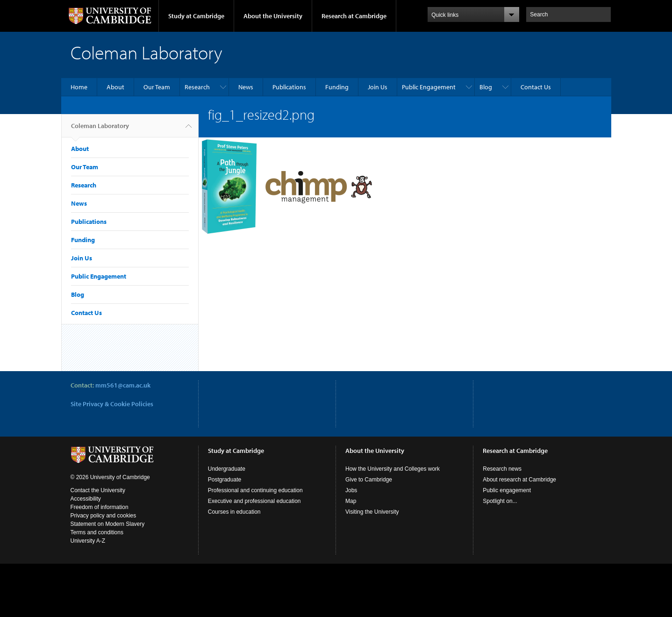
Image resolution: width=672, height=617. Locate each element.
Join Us (378, 87)
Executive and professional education (254, 501)
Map (351, 501)
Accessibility (86, 499)
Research (197, 87)
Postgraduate (225, 480)
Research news (502, 469)
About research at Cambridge (519, 480)
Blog (486, 87)
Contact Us (536, 87)
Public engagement (507, 490)
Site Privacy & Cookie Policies (112, 404)
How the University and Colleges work (393, 469)
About (115, 87)
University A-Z (88, 541)
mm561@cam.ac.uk (123, 385)
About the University (273, 16)
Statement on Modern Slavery (108, 524)
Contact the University (98, 490)
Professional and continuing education (255, 490)
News (246, 87)
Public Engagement (429, 87)
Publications (289, 87)
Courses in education (234, 512)
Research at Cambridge (354, 16)
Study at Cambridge (196, 16)
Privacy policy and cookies (104, 516)
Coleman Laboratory (100, 129)
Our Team (157, 87)
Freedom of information (100, 507)
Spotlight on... (500, 501)
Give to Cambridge (369, 480)
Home (79, 87)
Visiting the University (372, 512)
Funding (337, 87)
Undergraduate (227, 469)
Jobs (351, 490)
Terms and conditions (97, 532)
